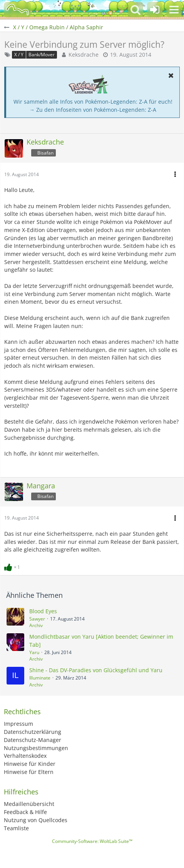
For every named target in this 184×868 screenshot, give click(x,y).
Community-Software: (92, 841)
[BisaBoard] (17, 10)
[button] (174, 10)
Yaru (34, 652)
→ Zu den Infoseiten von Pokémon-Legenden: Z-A (93, 110)
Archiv (36, 625)
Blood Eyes (43, 611)
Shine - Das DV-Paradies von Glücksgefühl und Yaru (96, 670)
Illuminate (40, 678)
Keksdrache (84, 55)
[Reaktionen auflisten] (13, 566)
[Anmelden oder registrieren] (155, 10)
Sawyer (37, 619)
